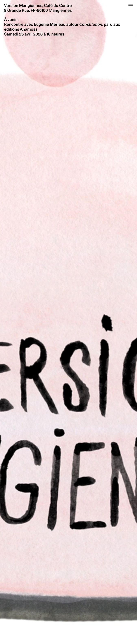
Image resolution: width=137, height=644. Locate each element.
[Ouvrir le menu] (131, 6)
